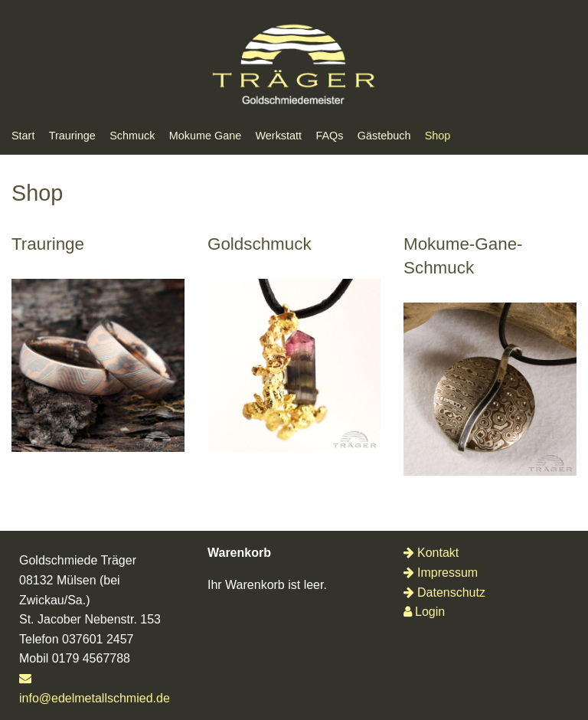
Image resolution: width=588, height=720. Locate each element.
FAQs (329, 136)
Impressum (441, 573)
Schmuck (132, 136)
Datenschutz (444, 592)
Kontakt (431, 553)
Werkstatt (279, 136)
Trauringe (72, 136)
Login (424, 612)
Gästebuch (384, 136)
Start (23, 136)
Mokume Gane (205, 136)
